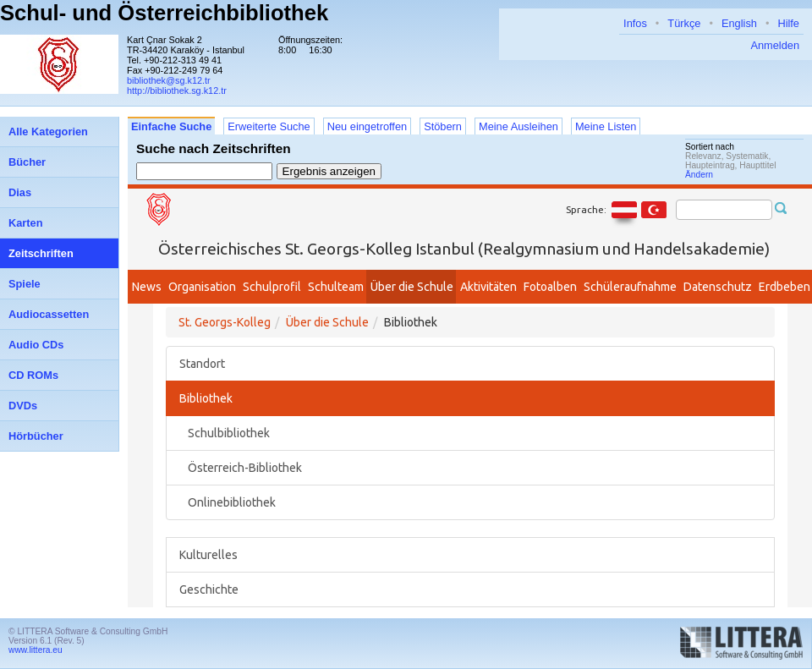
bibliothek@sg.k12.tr (169, 80)
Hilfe (788, 23)
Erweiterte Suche (269, 126)
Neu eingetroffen (367, 126)
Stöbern (443, 126)
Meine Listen (606, 126)
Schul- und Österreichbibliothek (164, 13)
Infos (635, 23)
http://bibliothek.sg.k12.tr (177, 90)
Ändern (699, 175)
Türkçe (684, 23)
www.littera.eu (36, 650)
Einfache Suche (171, 126)
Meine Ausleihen (518, 126)
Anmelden (775, 45)
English (739, 23)
